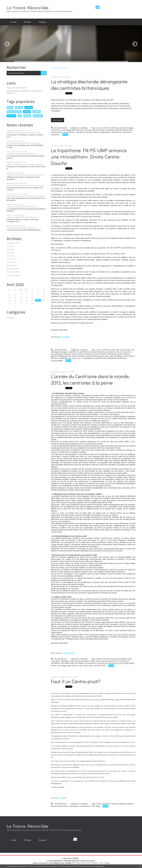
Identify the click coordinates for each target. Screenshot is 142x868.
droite (10, 108)
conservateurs (57, 132)
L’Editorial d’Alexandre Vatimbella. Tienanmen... (26, 175)
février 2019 (12, 262)
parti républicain (100, 352)
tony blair (88, 130)
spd (125, 352)
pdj (102, 663)
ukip (107, 356)
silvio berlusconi (111, 663)
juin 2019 (10, 250)
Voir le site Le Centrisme (17, 87)
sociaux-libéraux (79, 354)
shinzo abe (88, 666)
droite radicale (124, 354)
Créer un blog (67, 858)
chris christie (120, 661)
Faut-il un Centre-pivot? (76, 681)
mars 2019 (11, 259)
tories (66, 132)
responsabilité (57, 361)
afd (118, 352)
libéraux (54, 358)
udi (20, 116)
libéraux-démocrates (124, 130)
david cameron (77, 130)
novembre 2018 (13, 272)
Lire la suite (58, 120)
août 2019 (11, 246)
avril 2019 (11, 256)
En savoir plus (100, 866)
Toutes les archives (13, 275)
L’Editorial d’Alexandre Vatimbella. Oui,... (23, 217)
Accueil (13, 22)
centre (27, 112)
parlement (55, 135)
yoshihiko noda (99, 666)
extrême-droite (83, 356)
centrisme (11, 116)
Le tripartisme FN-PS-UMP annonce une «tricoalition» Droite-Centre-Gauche (89, 157)
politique (37, 112)
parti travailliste (116, 356)
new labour (80, 132)
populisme (111, 358)
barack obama (108, 661)
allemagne (55, 352)
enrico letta (123, 663)
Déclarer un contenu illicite (40, 863)
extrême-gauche (97, 356)
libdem (81, 663)
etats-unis (130, 350)
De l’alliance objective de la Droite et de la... (24, 143)
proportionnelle (100, 358)
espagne (64, 352)
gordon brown (99, 130)
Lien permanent (59, 128)
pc (80, 358)
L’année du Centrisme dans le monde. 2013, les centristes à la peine (90, 379)
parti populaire (57, 354)
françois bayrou (14, 112)
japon (58, 661)
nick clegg (66, 130)
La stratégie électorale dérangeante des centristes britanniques (89, 85)
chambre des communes (121, 132)
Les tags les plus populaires (88, 861)
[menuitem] (13, 22)
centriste (29, 108)
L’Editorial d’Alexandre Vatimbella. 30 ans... (24, 133)
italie (72, 661)
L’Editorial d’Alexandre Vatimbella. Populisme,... (26, 164)
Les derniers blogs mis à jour (55, 861)
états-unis (38, 116)
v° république (87, 358)
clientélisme (121, 358)
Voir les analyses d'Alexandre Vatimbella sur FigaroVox (25, 92)
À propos (42, 22)
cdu (121, 352)
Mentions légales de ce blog (57, 863)
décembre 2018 (13, 269)
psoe (130, 352)
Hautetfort (76, 858)
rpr (70, 358)
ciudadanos (63, 358)
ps (77, 358)
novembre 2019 (13, 243)
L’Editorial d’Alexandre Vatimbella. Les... (22, 154)
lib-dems (89, 132)
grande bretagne (127, 128)
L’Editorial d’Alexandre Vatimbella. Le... (22, 228)
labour (72, 132)
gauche (19, 108)
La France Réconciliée (28, 7)
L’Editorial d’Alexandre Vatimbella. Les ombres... (26, 185)
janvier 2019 (12, 266)
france (27, 116)
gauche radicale (57, 356)
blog (108, 863)
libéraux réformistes (109, 354)
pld (99, 663)
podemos (112, 352)
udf (74, 358)
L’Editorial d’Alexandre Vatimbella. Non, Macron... (26, 196)
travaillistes (110, 130)
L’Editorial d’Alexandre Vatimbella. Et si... (23, 207)
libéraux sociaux (93, 354)
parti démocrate (86, 352)
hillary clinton (95, 661)
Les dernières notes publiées (71, 861)
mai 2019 (10, 253)
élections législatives (102, 132)
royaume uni (56, 130)
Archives (28, 22)
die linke (68, 354)
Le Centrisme (65, 337)
